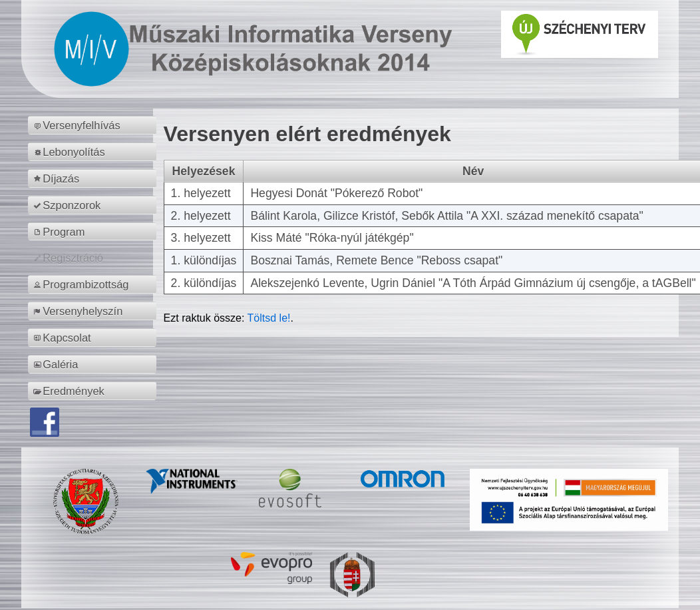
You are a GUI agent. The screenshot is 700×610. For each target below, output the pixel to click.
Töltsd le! (269, 318)
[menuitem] (94, 125)
